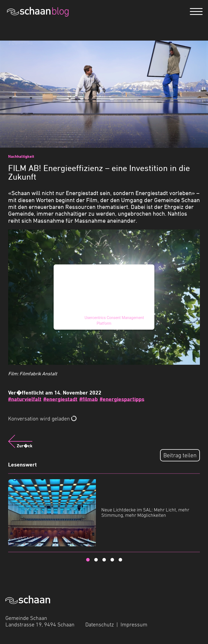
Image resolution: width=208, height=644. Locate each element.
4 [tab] (112, 560)
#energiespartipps (122, 399)
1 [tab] (88, 560)
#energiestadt (60, 399)
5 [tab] (120, 560)
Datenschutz (100, 625)
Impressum (134, 625)
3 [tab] (104, 560)
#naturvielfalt (25, 399)
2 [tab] (96, 560)
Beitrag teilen (180, 455)
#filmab (89, 399)
